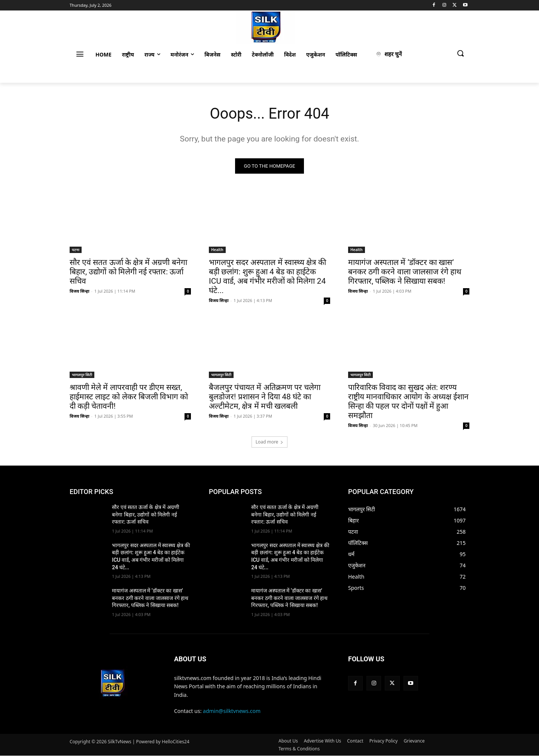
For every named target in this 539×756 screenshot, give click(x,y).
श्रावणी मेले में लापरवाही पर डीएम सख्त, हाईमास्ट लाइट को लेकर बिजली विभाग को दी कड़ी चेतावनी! (129, 397)
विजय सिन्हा (80, 291)
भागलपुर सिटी (82, 375)
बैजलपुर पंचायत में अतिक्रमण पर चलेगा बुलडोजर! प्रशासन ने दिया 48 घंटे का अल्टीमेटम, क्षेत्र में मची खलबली (265, 397)
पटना (76, 250)
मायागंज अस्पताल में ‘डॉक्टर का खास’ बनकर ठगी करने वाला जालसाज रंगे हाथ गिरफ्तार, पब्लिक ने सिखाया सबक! (405, 272)
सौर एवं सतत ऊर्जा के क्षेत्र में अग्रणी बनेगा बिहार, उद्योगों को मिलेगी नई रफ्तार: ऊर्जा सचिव (128, 272)
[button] (460, 53)
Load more (270, 442)
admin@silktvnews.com (232, 711)
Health (217, 250)
